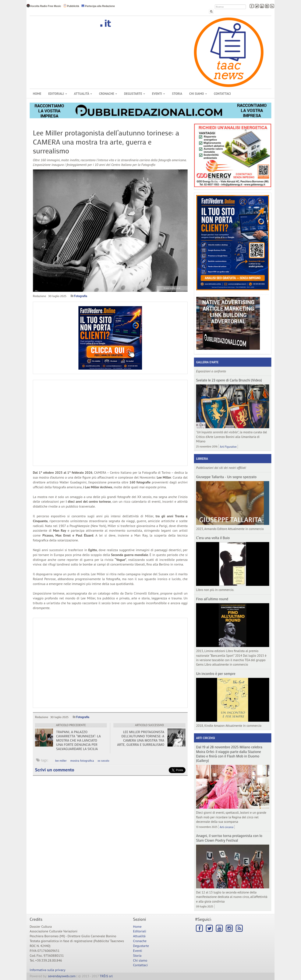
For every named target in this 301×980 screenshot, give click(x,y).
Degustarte (134, 94)
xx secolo (103, 760)
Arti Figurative (228, 447)
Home (37, 94)
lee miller (61, 760)
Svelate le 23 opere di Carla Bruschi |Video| (229, 380)
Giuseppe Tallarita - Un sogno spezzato (226, 477)
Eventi (158, 94)
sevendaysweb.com (62, 976)
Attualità (83, 94)
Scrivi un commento (55, 770)
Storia (177, 94)
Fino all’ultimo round (212, 599)
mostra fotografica (82, 760)
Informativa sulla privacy (47, 970)
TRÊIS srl (106, 976)
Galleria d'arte (207, 362)
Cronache (108, 94)
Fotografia (81, 296)
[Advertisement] (110, 663)
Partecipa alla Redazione (98, 6)
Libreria (202, 459)
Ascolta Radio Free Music (44, 6)
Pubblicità (71, 6)
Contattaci (222, 94)
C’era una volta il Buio (213, 538)
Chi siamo (198, 94)
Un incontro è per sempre (216, 673)
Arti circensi (206, 738)
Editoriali (58, 94)
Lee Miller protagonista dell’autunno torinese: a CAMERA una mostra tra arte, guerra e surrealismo (141, 738)
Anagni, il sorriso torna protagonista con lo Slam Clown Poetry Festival (229, 838)
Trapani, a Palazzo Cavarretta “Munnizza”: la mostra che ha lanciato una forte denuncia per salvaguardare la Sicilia (79, 740)
